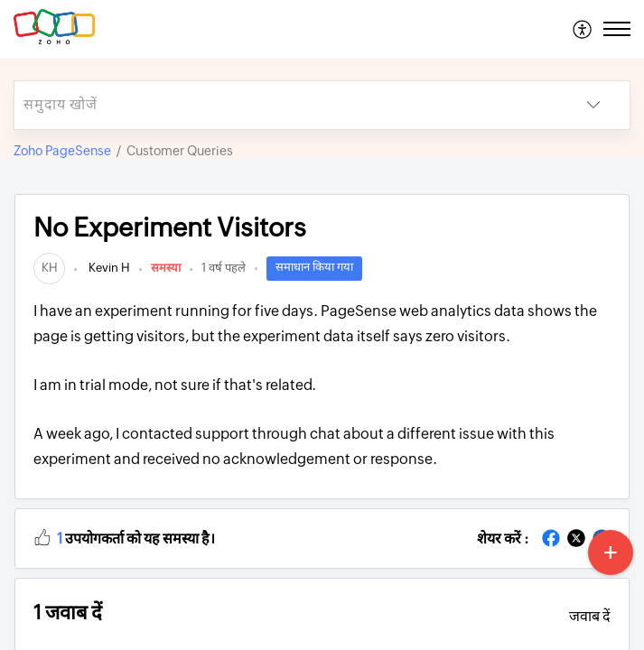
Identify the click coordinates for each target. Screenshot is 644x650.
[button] (42, 536)
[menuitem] (583, 29)
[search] (286, 105)
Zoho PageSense (62, 151)
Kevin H (108, 268)
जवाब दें (590, 616)
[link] (49, 268)
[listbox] (593, 105)
